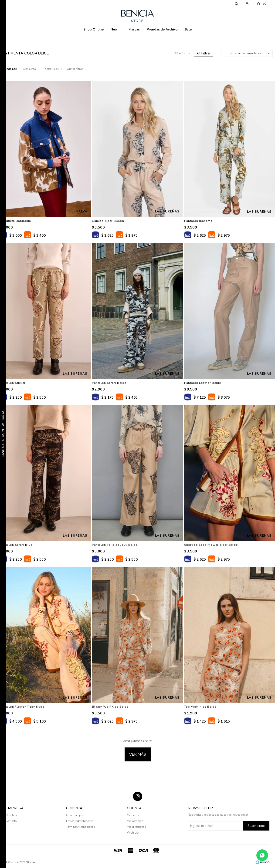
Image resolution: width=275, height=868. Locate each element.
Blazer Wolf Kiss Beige (110, 707)
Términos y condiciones (81, 827)
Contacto (11, 821)
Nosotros (11, 815)
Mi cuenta (133, 815)
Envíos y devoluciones (80, 821)
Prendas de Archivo (162, 29)
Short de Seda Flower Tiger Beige (211, 545)
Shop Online (93, 29)
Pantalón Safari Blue (16, 545)
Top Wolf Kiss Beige (200, 707)
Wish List (133, 833)
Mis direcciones (136, 827)
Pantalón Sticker (13, 383)
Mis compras (135, 821)
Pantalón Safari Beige (109, 383)
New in (116, 29)
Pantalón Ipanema (198, 221)
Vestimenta (29, 69)
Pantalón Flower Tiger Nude (22, 707)
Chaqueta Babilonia (15, 221)
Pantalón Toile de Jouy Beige (115, 545)
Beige (52, 69)
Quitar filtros (75, 69)
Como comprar (75, 815)
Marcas (134, 29)
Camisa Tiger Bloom (108, 221)
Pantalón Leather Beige (203, 383)
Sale (188, 29)
